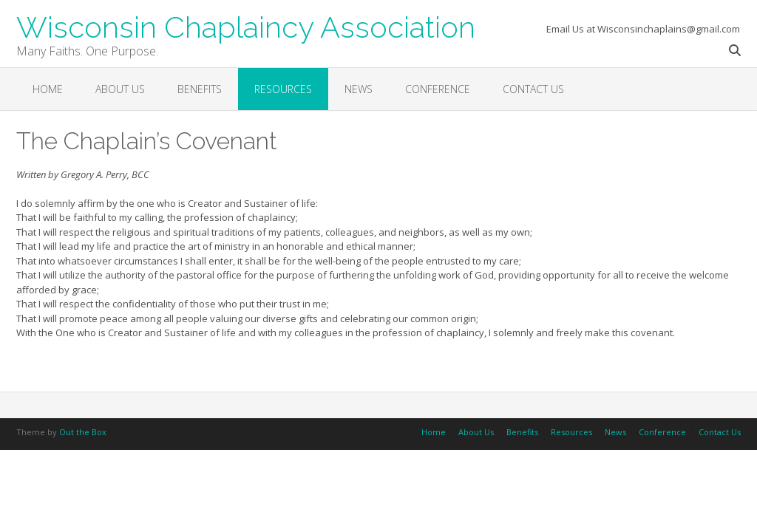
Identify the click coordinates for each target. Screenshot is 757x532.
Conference (438, 89)
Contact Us (533, 89)
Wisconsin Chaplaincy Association (246, 26)
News (359, 89)
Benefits (200, 89)
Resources (283, 89)
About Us (120, 89)
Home (48, 89)
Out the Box (83, 432)
